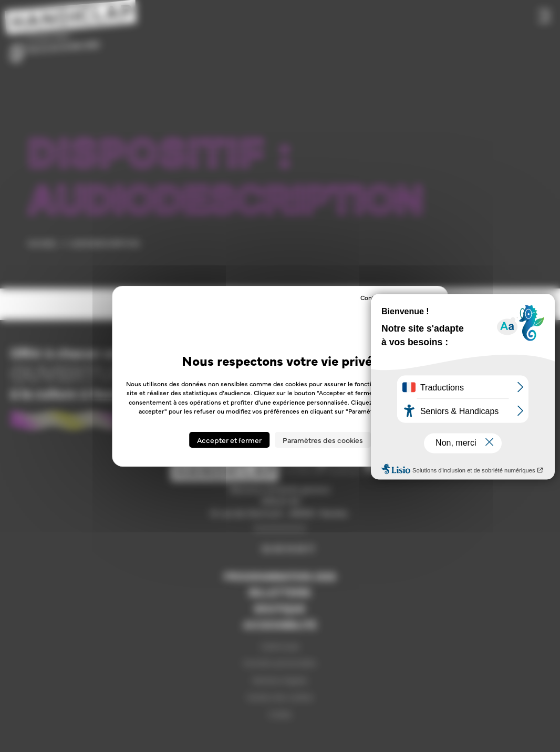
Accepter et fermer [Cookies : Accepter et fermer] (229, 440)
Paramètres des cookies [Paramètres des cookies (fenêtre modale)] (323, 440)
